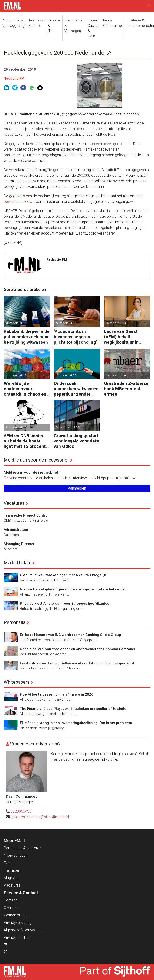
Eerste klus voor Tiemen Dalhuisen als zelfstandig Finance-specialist (77, 663)
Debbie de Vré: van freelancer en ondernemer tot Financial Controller (78, 649)
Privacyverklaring (18, 923)
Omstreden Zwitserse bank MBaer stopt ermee (126, 389)
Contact (10, 900)
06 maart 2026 (116, 375)
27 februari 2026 (67, 427)
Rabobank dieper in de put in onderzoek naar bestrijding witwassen (27, 337)
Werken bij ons (16, 915)
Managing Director (19, 544)
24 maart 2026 (116, 323)
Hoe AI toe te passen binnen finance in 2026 (57, 694)
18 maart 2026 (16, 375)
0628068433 (21, 811)
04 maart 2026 (16, 427)
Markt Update (18, 563)
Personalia (15, 622)
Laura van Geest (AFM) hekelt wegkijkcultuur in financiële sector (121, 337)
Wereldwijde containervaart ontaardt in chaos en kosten (25, 389)
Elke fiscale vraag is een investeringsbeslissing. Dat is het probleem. (76, 723)
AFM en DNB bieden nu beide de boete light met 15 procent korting (25, 441)
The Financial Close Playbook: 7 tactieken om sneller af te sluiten (74, 709)
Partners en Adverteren (22, 848)
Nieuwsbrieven (16, 855)
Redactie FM (14, 79)
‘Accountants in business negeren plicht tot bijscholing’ (75, 337)
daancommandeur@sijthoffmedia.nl (40, 817)
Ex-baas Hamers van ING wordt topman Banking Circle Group (70, 635)
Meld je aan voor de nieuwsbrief (36, 460)
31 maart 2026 (16, 323)
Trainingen (12, 870)
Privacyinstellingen (19, 937)
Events (9, 863)
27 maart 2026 (66, 323)
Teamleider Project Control (26, 515)
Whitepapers (17, 682)
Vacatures (14, 503)
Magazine (12, 878)
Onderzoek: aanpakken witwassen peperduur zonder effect (76, 389)
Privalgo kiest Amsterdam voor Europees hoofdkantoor (65, 604)
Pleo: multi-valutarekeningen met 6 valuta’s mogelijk (63, 575)
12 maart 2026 (66, 375)
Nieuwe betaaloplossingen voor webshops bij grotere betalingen (73, 589)
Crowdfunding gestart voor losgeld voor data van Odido (76, 441)
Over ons (11, 908)
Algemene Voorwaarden (24, 930)
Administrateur (16, 530)
